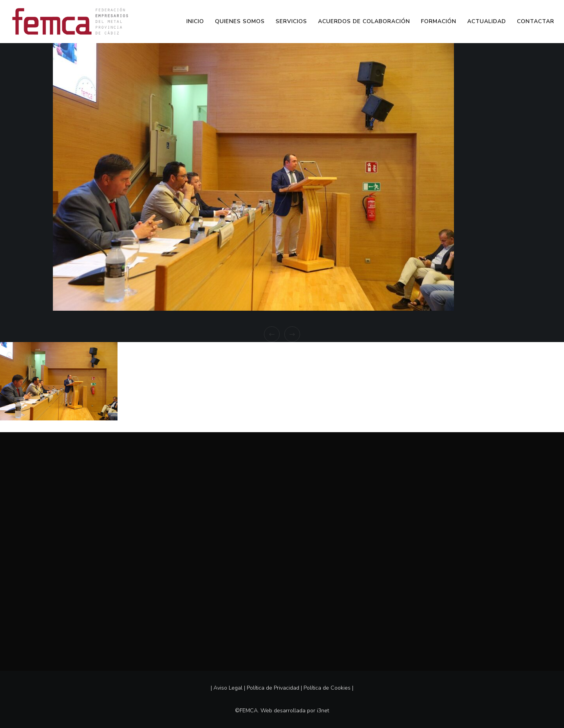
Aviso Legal (228, 688)
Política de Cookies (327, 688)
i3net (323, 711)
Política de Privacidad (273, 688)
